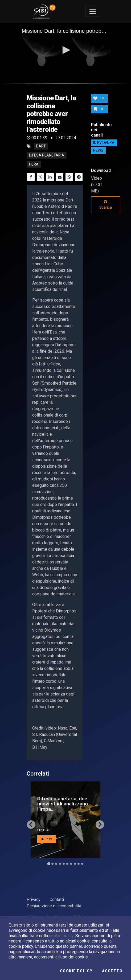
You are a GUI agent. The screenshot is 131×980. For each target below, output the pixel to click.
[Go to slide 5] (64, 864)
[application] (66, 51)
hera (34, 164)
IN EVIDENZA (104, 143)
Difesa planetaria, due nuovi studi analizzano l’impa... (63, 804)
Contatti (57, 899)
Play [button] (47, 839)
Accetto (112, 971)
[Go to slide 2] (52, 864)
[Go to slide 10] (82, 864)
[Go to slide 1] (49, 864)
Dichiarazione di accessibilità (54, 906)
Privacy (34, 899)
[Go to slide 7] (71, 864)
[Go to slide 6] (67, 864)
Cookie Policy (76, 971)
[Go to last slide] (31, 825)
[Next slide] (100, 825)
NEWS (98, 151)
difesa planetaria (47, 155)
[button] (65, 50)
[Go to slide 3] (56, 864)
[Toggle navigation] (93, 11)
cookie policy (61, 936)
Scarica (106, 205)
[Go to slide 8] (75, 864)
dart (41, 146)
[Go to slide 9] (79, 864)
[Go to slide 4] (60, 864)
